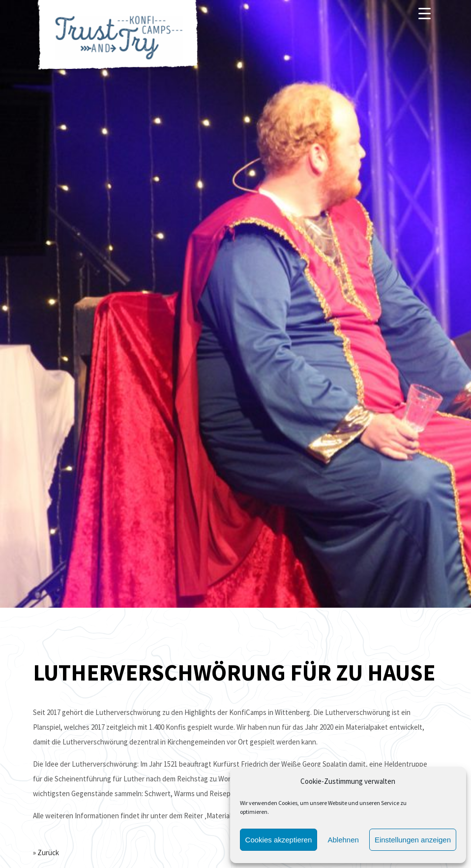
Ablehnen (343, 840)
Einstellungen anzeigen (413, 840)
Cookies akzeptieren (279, 840)
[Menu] (425, 13)
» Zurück (46, 852)
